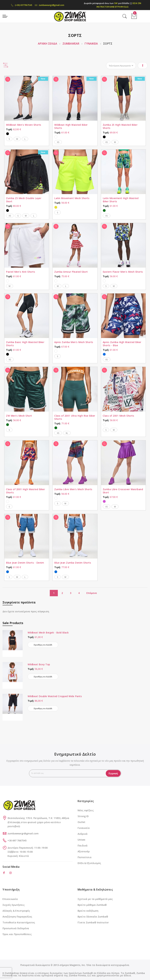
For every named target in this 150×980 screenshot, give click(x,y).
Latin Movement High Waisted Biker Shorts (121, 200)
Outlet (81, 822)
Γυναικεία (84, 828)
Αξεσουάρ (84, 851)
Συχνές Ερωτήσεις (14, 905)
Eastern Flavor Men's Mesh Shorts (123, 272)
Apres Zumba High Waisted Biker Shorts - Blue (122, 344)
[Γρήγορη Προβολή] (8, 79)
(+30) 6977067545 (22, 5)
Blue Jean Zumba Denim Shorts (73, 563)
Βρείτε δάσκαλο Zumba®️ (93, 917)
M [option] (17, 139)
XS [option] (58, 142)
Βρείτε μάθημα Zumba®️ (92, 905)
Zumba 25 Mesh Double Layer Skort (24, 200)
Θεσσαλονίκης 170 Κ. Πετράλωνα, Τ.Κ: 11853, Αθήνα (38, 818)
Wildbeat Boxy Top (39, 664)
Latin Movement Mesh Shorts (72, 198)
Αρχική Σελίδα (48, 44)
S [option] (9, 139)
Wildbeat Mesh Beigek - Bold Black (48, 633)
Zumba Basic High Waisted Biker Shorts (25, 344)
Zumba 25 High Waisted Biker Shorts (120, 126)
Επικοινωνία (10, 899)
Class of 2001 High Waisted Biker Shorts (25, 491)
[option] (8, 134)
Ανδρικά (83, 834)
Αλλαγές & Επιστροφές (16, 911)
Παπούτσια (85, 857)
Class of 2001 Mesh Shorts (118, 416)
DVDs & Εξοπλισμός (89, 863)
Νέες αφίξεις (86, 810)
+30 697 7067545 (17, 840)
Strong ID (83, 816)
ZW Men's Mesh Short (19, 416)
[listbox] (27, 133)
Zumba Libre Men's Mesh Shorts (73, 489)
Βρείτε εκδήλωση (88, 911)
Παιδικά (83, 846)
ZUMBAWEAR (71, 44)
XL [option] (67, 433)
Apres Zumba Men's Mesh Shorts (74, 342)
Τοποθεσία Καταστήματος (19, 922)
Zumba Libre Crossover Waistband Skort (123, 491)
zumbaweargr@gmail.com (49, 5)
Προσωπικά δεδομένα (16, 928)
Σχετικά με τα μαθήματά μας (95, 899)
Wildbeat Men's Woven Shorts (24, 125)
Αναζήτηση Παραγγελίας (17, 917)
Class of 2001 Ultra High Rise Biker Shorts (75, 417)
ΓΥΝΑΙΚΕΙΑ (92, 44)
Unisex (81, 840)
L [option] (25, 139)
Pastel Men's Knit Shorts (21, 272)
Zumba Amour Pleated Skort (71, 272)
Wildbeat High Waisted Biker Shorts (71, 126)
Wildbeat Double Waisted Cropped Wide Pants (55, 696)
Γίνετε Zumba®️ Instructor (93, 922)
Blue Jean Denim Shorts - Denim (25, 563)
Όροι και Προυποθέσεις (17, 934)
